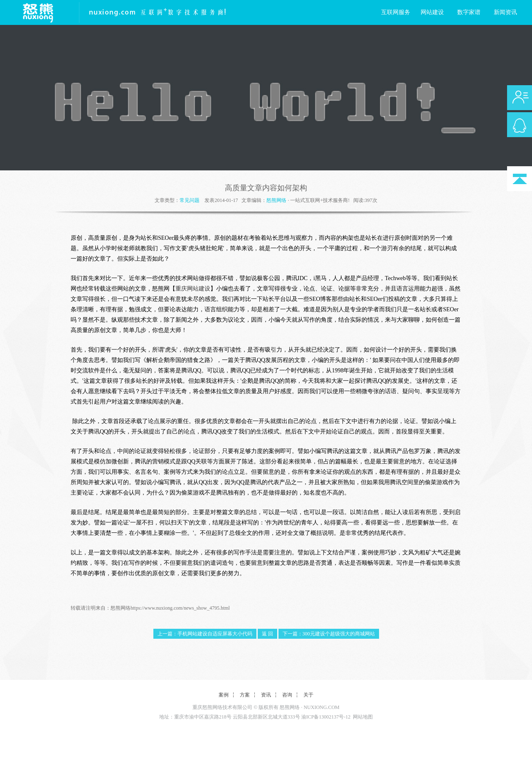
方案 (245, 695)
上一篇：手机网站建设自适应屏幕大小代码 (205, 634)
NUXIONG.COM (321, 707)
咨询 (287, 695)
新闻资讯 (505, 12)
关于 (308, 695)
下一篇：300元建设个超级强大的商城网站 (329, 634)
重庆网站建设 (193, 289)
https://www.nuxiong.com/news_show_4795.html (180, 608)
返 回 (267, 634)
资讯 (266, 695)
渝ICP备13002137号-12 (326, 717)
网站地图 (363, 717)
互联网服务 (396, 12)
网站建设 (432, 12)
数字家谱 (469, 12)
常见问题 (190, 200)
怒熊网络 (276, 200)
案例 (224, 695)
